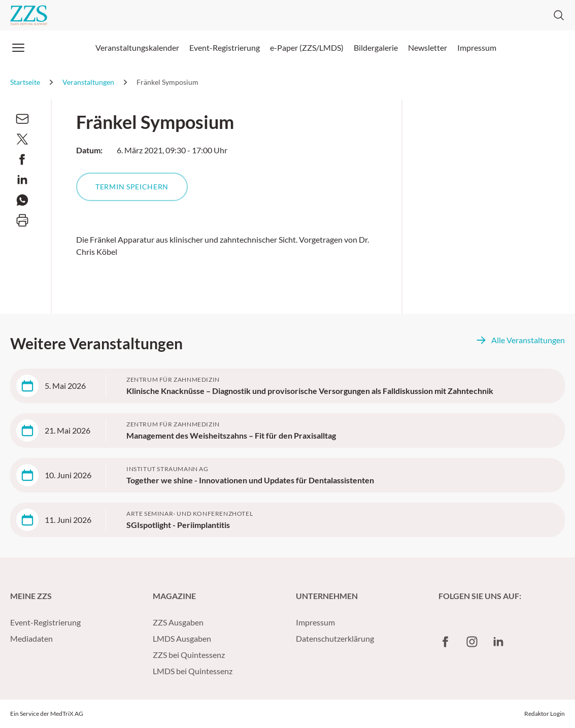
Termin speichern (132, 187)
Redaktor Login (545, 714)
